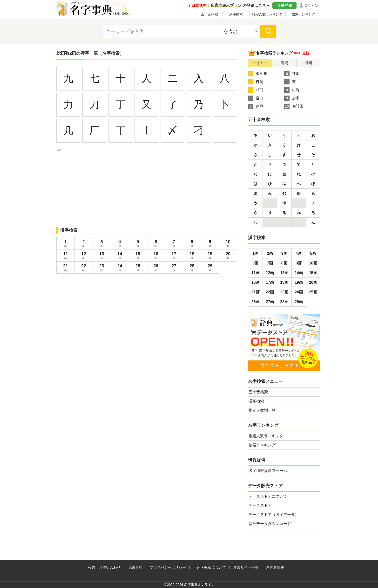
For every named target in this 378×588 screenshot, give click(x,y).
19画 (299, 282)
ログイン (311, 5)
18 (192, 256)
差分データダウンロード (270, 524)
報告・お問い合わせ (104, 567)
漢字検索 (236, 14)
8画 (284, 263)
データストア (260, 505)
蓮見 (256, 106)
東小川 (258, 74)
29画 (299, 302)
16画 (256, 282)
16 (156, 256)
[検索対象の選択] (240, 31)
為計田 (294, 106)
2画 (270, 253)
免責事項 (135, 567)
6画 (255, 263)
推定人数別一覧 (262, 410)
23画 (284, 292)
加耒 (292, 98)
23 (102, 268)
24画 (299, 292)
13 (102, 256)
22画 (270, 292)
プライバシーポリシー (168, 567)
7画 (270, 263)
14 (120, 256)
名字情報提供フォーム (268, 471)
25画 (313, 292)
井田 (292, 74)
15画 (313, 273)
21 (66, 268)
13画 (284, 273)
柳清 (256, 82)
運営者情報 (275, 567)
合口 (256, 98)
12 (84, 256)
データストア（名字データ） (274, 515)
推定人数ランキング (267, 14)
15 (138, 256)
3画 (284, 253)
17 (174, 256)
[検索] (268, 31)
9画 (299, 263)
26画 (256, 302)
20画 (313, 282)
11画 (256, 273)
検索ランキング (304, 14)
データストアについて (268, 496)
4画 (299, 253)
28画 (284, 302)
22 (84, 268)
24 (120, 268)
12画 (270, 273)
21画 (256, 292)
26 (156, 268)
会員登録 (284, 5)
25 (138, 268)
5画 (313, 253)
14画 (299, 273)
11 (66, 256)
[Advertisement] (147, 186)
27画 (270, 302)
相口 (256, 90)
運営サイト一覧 (246, 567)
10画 (313, 263)
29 (210, 268)
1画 (255, 253)
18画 (284, 282)
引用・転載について (210, 567)
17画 (270, 282)
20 (228, 256)
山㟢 (292, 90)
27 (174, 268)
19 (210, 256)
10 (228, 244)
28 (192, 268)
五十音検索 (209, 14)
